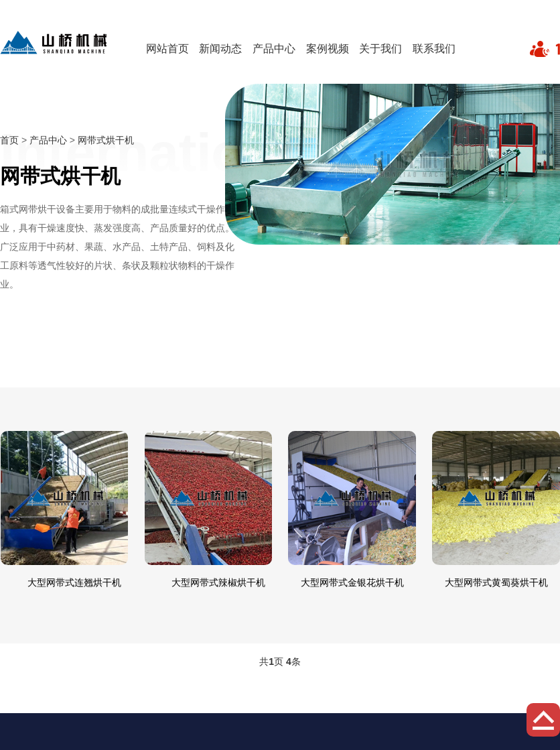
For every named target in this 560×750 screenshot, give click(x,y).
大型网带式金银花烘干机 (352, 582)
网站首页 (167, 49)
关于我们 (380, 49)
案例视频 (328, 49)
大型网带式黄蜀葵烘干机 (496, 582)
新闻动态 (220, 49)
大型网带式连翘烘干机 (74, 582)
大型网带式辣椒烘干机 (218, 582)
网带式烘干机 (106, 140)
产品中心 (274, 49)
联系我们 (434, 49)
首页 (9, 140)
